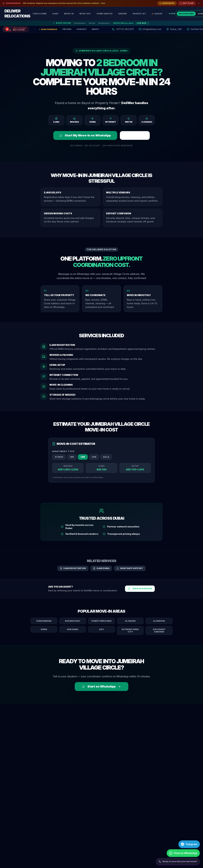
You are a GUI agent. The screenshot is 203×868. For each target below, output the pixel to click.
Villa (106, 457)
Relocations (186, 14)
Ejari (55, 14)
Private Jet (139, 14)
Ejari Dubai (101, 568)
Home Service (105, 14)
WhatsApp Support (130, 568)
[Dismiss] (199, 3)
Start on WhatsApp (101, 686)
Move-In (69, 14)
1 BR (72, 457)
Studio (59, 457)
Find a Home (40, 14)
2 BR (83, 457)
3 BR (94, 457)
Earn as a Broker (140, 589)
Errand (123, 14)
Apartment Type (63, 451)
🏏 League (157, 14)
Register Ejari (135, 135)
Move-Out (85, 14)
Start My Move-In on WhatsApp (85, 135)
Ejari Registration (73, 568)
